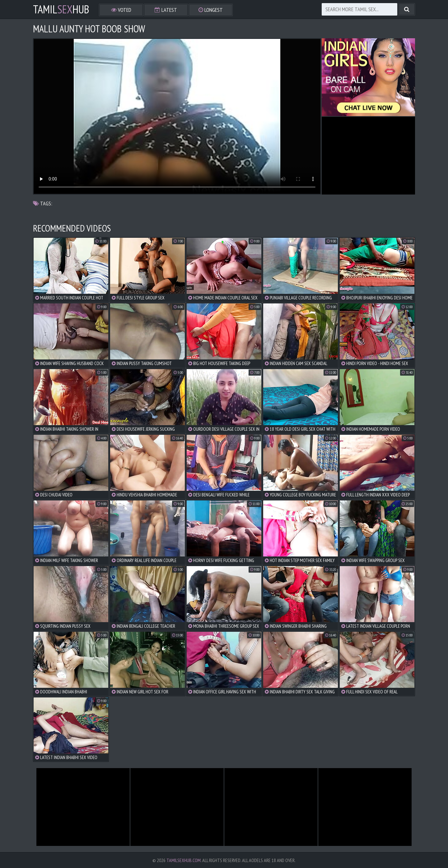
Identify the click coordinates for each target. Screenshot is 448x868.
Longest (211, 10)
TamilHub (61, 9)
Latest (166, 10)
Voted (121, 10)
